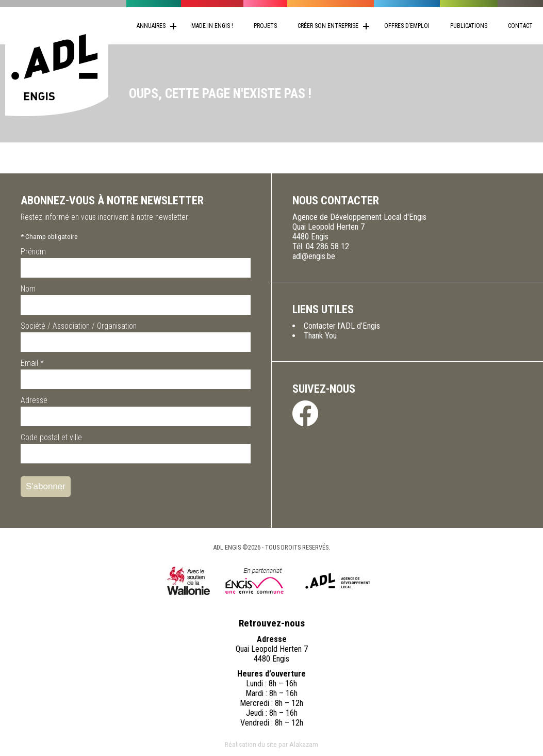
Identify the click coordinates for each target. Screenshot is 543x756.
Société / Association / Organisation (79, 326)
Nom (28, 289)
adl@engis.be (314, 256)
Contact (520, 26)
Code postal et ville (51, 437)
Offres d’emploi (407, 26)
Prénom (33, 252)
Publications (469, 26)
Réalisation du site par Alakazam (271, 744)
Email (32, 363)
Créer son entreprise (328, 26)
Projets (265, 26)
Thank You (320, 336)
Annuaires (151, 26)
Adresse (34, 400)
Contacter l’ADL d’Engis (342, 326)
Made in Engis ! (212, 26)
